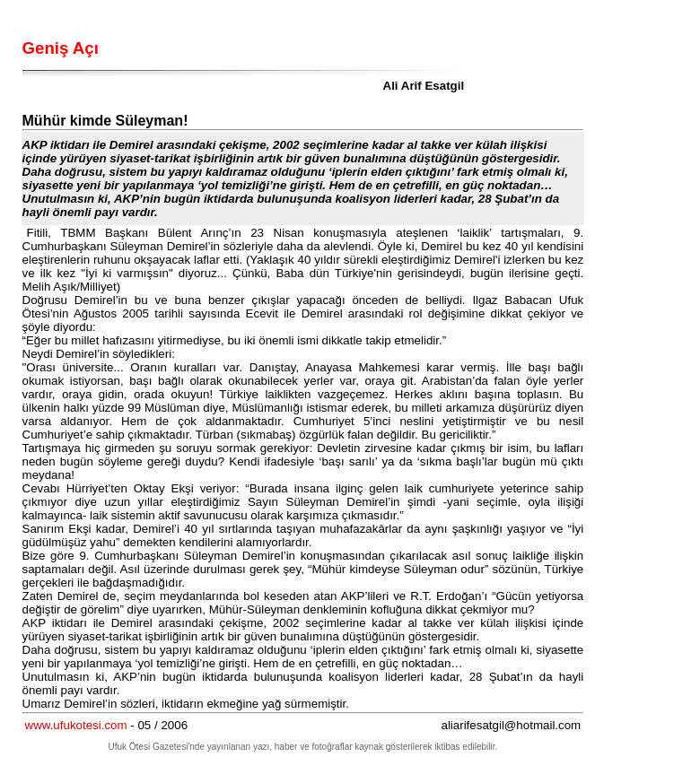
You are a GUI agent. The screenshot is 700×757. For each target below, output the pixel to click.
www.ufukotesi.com (76, 725)
